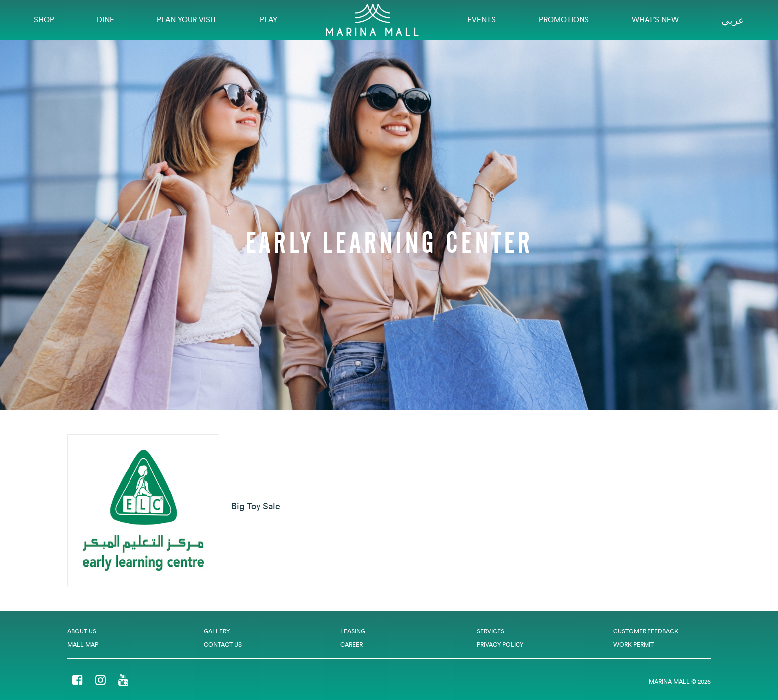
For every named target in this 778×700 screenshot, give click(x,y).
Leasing (353, 631)
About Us (82, 631)
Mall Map (83, 645)
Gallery (217, 631)
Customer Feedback (646, 631)
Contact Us (223, 645)
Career (352, 645)
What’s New (655, 20)
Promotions (564, 20)
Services (490, 631)
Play (269, 20)
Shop (44, 20)
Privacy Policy (500, 645)
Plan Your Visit (187, 20)
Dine (105, 20)
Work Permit (634, 645)
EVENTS (482, 20)
